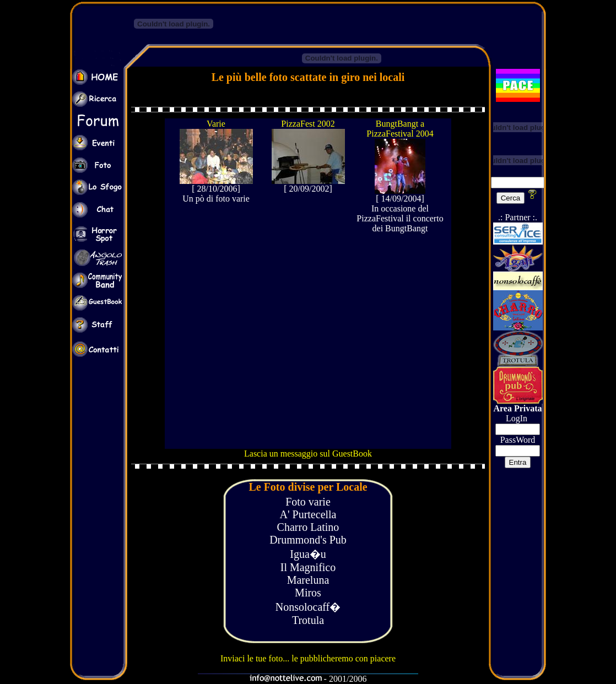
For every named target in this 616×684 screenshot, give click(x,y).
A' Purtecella (308, 514)
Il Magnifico (308, 567)
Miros (308, 593)
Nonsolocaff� (308, 607)
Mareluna (308, 580)
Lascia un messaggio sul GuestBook (308, 454)
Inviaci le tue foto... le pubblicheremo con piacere (308, 658)
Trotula (308, 620)
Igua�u (308, 554)
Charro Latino (308, 527)
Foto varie (308, 502)
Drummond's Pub (308, 540)
